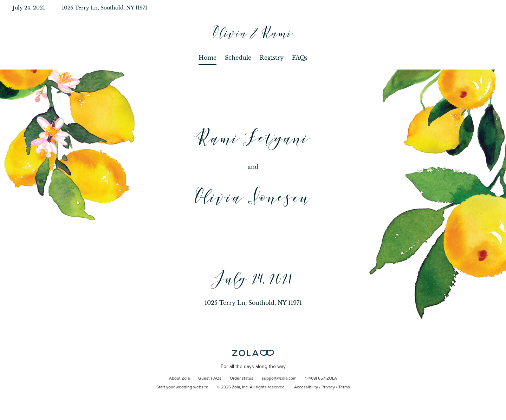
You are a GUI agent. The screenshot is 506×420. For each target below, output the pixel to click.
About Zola (179, 379)
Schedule (238, 58)
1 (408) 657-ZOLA (321, 379)
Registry (272, 58)
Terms (344, 387)
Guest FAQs (210, 379)
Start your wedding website (182, 387)
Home (207, 58)
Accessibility (306, 387)
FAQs (300, 58)
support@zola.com (279, 379)
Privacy (328, 387)
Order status (242, 379)
